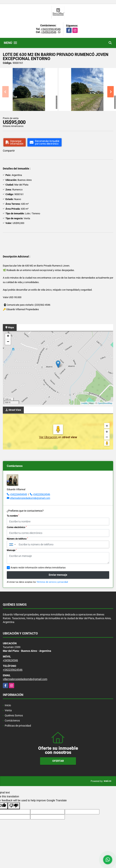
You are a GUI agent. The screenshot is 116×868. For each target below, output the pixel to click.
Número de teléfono (17, 539)
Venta (8, 710)
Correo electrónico (17, 527)
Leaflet (84, 403)
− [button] (8, 342)
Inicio (8, 705)
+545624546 (49, 32)
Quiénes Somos (14, 715)
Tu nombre (13, 516)
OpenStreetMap (105, 403)
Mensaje (12, 550)
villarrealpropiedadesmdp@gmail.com (30, 498)
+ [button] (8, 336)
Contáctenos (12, 721)
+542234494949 (18, 494)
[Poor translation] (14, 806)
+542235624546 (51, 29)
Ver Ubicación (49, 437)
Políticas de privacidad (18, 726)
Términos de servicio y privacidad (52, 582)
